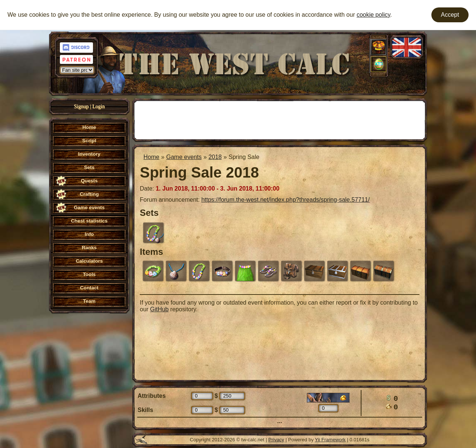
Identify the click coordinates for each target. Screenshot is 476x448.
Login (98, 106)
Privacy (276, 440)
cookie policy (373, 15)
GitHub (160, 309)
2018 (215, 157)
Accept (450, 15)
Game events (184, 157)
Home (152, 157)
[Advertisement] (280, 119)
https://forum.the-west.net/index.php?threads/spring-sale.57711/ (285, 200)
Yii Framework (330, 440)
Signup (81, 106)
